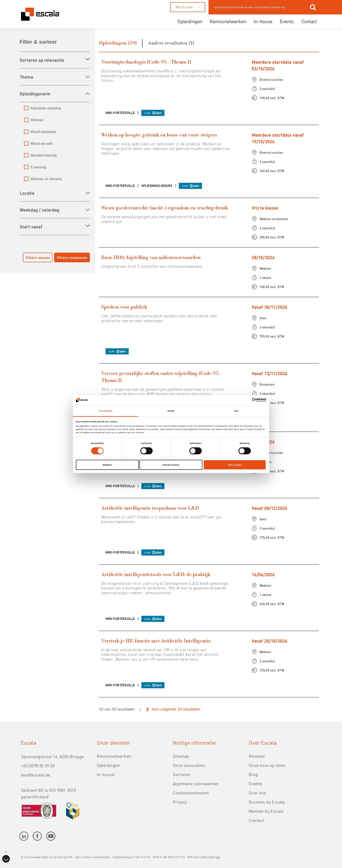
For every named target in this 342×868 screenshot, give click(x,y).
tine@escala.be (36, 775)
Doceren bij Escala (267, 802)
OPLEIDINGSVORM (35, 94)
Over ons (257, 793)
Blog (253, 774)
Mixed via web (42, 144)
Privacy (180, 802)
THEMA (26, 77)
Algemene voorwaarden (196, 783)
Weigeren (107, 465)
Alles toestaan (235, 465)
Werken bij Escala (266, 811)
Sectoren (182, 774)
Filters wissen (38, 257)
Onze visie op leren (267, 765)
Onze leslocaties (189, 765)
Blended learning (44, 155)
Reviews (257, 756)
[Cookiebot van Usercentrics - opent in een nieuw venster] (247, 400)
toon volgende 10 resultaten (176, 709)
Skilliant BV (65, 857)
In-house (263, 21)
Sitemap (181, 756)
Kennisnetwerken (228, 21)
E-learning (38, 167)
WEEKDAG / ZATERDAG (39, 210)
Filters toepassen (72, 257)
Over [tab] (236, 411)
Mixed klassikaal (43, 132)
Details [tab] (171, 411)
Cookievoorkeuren (191, 793)
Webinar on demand (46, 179)
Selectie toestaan (171, 465)
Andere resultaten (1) (171, 43)
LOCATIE (27, 193)
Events (287, 21)
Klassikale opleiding (46, 108)
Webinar (37, 120)
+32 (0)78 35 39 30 (38, 766)
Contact (309, 21)
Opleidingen (190, 21)
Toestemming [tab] (106, 411)
